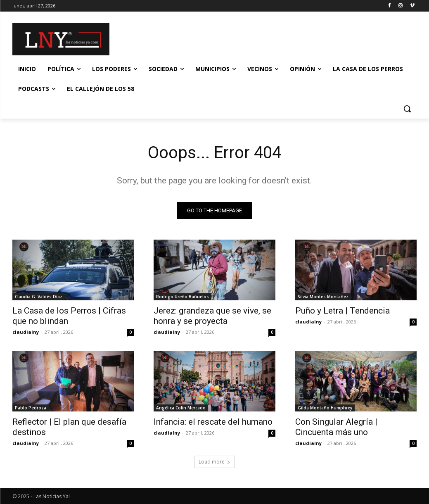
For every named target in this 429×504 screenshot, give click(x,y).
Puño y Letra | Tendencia (342, 311)
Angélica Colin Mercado (181, 408)
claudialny (26, 332)
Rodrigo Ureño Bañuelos (183, 297)
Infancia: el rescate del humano (213, 422)
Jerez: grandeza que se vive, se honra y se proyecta (212, 316)
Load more (214, 462)
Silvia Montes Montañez (323, 297)
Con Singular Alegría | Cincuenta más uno (336, 427)
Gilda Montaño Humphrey (325, 408)
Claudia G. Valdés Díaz (39, 297)
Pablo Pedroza (31, 408)
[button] (407, 109)
